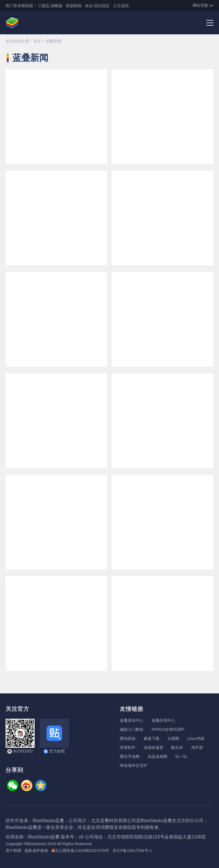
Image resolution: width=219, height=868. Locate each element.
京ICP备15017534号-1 (132, 851)
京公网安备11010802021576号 (80, 851)
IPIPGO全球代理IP (168, 729)
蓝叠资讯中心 (132, 720)
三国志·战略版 (50, 6)
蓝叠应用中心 (163, 720)
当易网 (173, 738)
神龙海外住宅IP (133, 765)
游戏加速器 (153, 747)
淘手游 (197, 747)
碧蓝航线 (74, 6)
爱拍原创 (128, 738)
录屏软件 (128, 747)
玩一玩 (181, 756)
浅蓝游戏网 (157, 756)
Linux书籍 (196, 738)
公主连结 (121, 6)
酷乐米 (177, 747)
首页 (37, 41)
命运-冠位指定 (97, 6)
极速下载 (152, 738)
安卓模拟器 (23, 6)
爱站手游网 (130, 756)
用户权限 (13, 851)
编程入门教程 (132, 729)
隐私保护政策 (37, 851)
